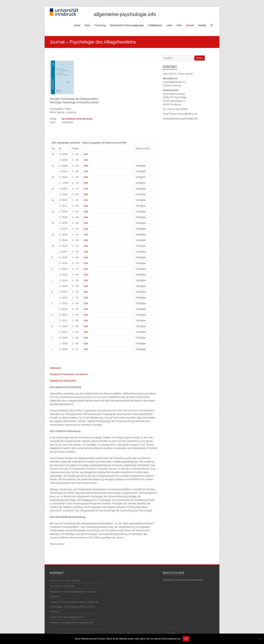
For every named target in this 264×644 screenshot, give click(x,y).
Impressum (55, 368)
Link (86, 154)
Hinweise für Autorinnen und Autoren (69, 374)
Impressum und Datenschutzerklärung (183, 580)
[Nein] (260, 639)
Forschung (100, 25)
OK (186, 639)
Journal (190, 25)
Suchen (200, 58)
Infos (179, 25)
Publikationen (155, 25)
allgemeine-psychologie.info (125, 14)
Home (77, 25)
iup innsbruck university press (77, 119)
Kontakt (202, 25)
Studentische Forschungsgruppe (127, 25)
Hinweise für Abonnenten (63, 381)
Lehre (169, 25)
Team (87, 25)
